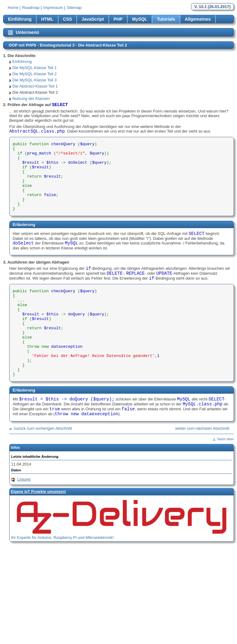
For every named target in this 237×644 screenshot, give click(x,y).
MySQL (140, 19)
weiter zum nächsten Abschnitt (202, 428)
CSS (67, 19)
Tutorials (166, 19)
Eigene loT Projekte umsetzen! (38, 492)
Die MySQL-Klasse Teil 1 (35, 68)
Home (13, 8)
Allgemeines (198, 19)
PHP (118, 19)
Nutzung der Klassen (31, 98)
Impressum (53, 8)
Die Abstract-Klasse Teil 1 (35, 86)
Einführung (20, 19)
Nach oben (226, 439)
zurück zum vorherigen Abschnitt (43, 428)
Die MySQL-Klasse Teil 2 (35, 74)
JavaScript (93, 19)
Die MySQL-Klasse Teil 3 (35, 80)
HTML (47, 19)
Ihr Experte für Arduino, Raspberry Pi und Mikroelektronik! (62, 537)
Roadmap (31, 8)
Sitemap (74, 8)
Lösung (24, 479)
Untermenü (27, 32)
